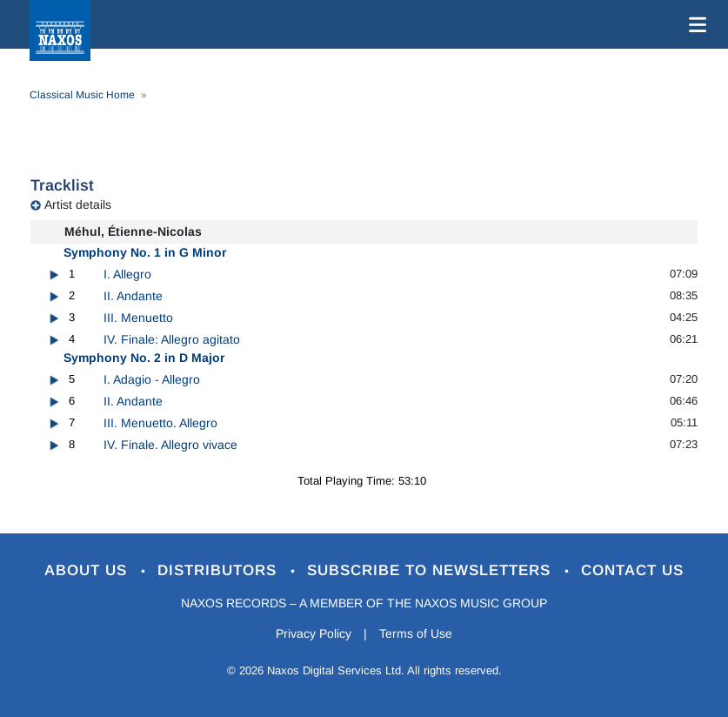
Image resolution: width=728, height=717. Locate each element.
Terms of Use (416, 633)
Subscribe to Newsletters (431, 570)
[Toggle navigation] (694, 24)
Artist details (78, 204)
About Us (88, 570)
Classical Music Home (82, 95)
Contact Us (632, 570)
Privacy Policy (314, 633)
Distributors (220, 570)
